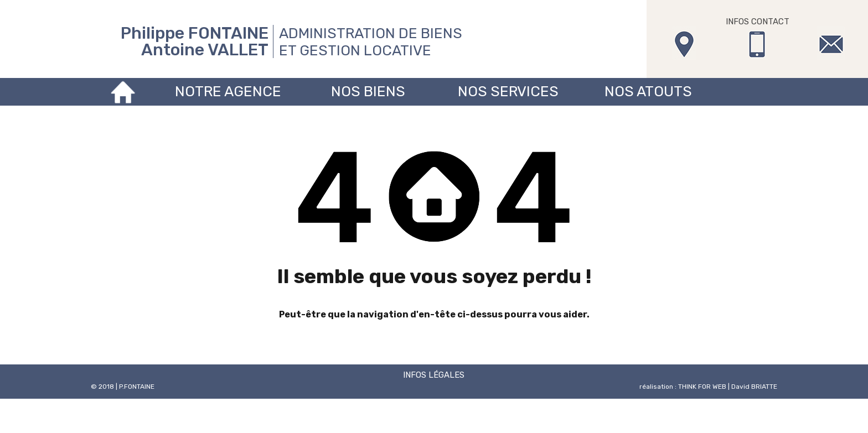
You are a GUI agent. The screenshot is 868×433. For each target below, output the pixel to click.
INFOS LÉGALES (434, 375)
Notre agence (228, 92)
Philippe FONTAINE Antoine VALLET (195, 41)
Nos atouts (648, 92)
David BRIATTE (754, 387)
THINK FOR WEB (702, 387)
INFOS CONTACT (758, 22)
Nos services (508, 92)
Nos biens (368, 92)
